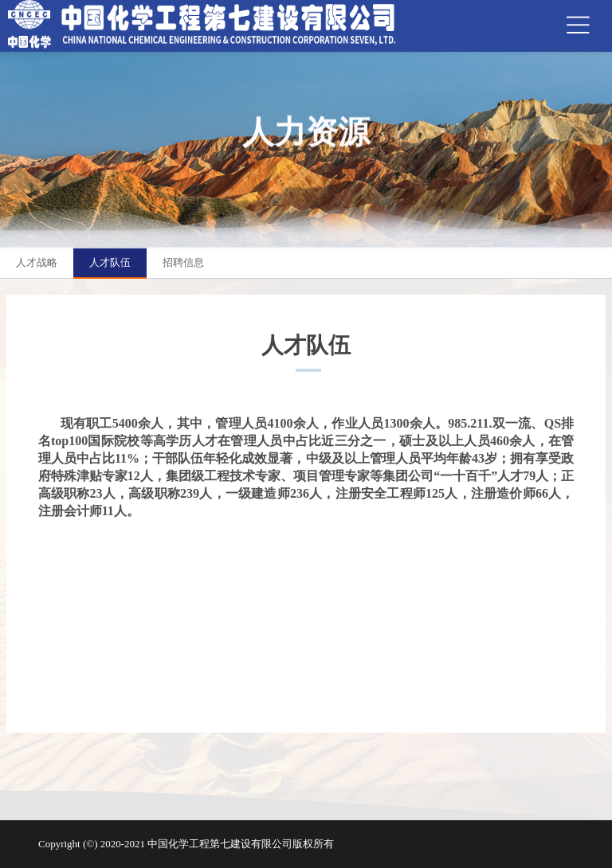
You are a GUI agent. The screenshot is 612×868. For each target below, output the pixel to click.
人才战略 (37, 262)
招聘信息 (183, 262)
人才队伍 (110, 262)
